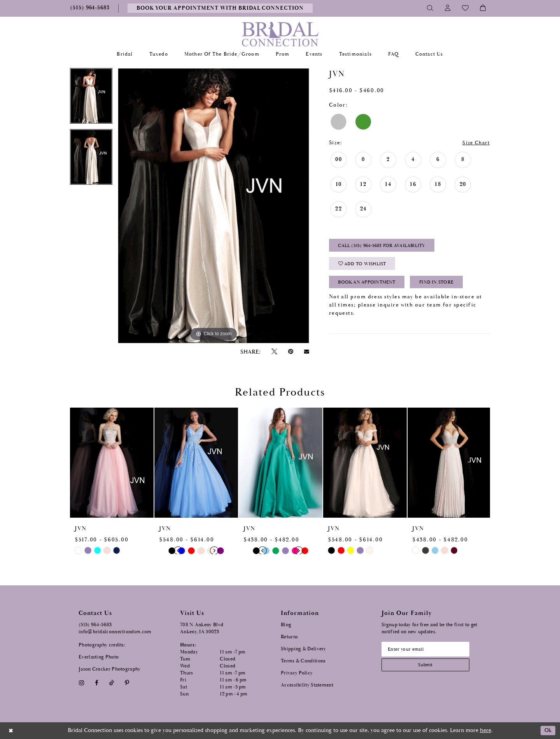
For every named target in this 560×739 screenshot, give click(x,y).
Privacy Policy (297, 673)
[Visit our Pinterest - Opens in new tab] (127, 683)
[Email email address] (428, 650)
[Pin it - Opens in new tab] (290, 352)
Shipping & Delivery (304, 649)
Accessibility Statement (307, 685)
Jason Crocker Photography (110, 669)
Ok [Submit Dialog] (547, 731)
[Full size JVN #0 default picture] (213, 206)
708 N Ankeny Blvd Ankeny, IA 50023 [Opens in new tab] (202, 628)
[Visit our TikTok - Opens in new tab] (112, 683)
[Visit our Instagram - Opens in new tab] (81, 683)
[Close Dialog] (11, 731)
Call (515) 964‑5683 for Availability (386, 247)
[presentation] (112, 463)
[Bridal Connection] (280, 34)
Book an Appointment (370, 286)
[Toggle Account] (448, 8)
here (486, 730)
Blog (286, 625)
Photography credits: (102, 645)
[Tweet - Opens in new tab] (274, 352)
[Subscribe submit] (428, 666)
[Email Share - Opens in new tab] (307, 352)
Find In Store (445, 286)
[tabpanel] (91, 99)
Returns (289, 637)
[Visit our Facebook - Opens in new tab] (96, 683)
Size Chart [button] (474, 143)
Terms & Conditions (303, 661)
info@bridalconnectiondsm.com (115, 632)
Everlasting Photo (99, 657)
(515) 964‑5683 (95, 625)
